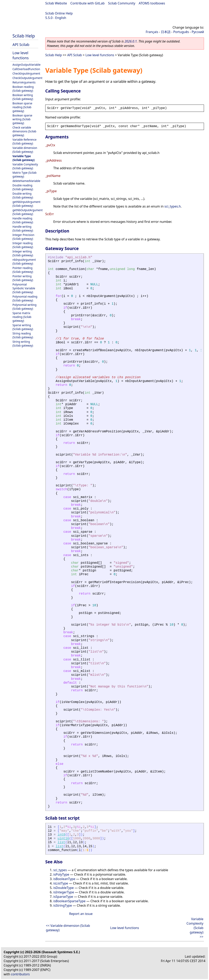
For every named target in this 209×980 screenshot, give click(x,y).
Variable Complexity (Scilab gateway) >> (195, 928)
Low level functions (21, 55)
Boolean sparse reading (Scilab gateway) (22, 107)
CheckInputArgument (26, 73)
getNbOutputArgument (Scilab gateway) (28, 212)
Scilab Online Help (59, 13)
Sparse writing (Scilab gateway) (23, 327)
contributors (20, 974)
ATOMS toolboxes (152, 3)
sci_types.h (172, 206)
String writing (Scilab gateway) (23, 344)
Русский (198, 32)
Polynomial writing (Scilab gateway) (24, 307)
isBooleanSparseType (69, 901)
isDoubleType (64, 888)
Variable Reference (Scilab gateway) (24, 141)
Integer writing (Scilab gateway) (23, 253)
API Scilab (21, 44)
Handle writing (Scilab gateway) (23, 228)
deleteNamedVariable (26, 181)
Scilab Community (122, 3)
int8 (61, 835)
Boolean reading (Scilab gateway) (23, 89)
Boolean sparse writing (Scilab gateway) (22, 119)
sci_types (60, 870)
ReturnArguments (24, 82)
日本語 (166, 32)
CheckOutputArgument (27, 78)
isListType (61, 883)
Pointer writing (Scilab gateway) (23, 278)
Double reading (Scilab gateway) (23, 187)
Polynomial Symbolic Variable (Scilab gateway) (24, 288)
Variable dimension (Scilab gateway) (25, 150)
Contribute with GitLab (88, 3)
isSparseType (63, 897)
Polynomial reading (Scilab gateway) (25, 298)
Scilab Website (56, 3)
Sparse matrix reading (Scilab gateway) (22, 317)
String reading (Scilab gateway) (23, 335)
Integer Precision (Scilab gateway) (23, 237)
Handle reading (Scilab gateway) (23, 220)
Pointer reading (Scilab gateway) (23, 270)
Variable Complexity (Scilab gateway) (25, 166)
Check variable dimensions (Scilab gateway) (24, 131)
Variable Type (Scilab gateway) (24, 158)
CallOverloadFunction (26, 69)
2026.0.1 (131, 41)
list (61, 842)
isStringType (63, 905)
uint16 (63, 839)
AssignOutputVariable (26, 65)
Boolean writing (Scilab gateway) (23, 97)
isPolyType (61, 874)
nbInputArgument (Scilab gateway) (24, 262)
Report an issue (81, 914)
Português (181, 32)
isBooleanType (64, 879)
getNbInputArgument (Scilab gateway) (26, 204)
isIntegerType (64, 892)
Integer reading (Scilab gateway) (23, 245)
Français (152, 32)
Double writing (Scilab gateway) (23, 195)
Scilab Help (24, 36)
